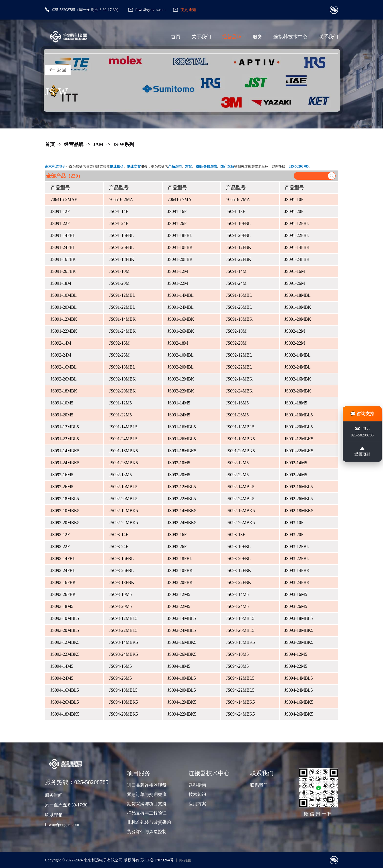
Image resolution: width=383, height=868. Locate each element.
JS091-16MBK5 (123, 451)
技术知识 (197, 794)
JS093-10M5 (120, 594)
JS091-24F (118, 223)
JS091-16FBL (121, 235)
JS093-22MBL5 (123, 630)
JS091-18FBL (180, 235)
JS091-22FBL (297, 235)
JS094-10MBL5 (182, 678)
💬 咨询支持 (362, 413)
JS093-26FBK (63, 594)
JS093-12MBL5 (123, 618)
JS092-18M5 (120, 475)
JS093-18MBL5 (299, 618)
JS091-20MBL (64, 307)
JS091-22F (60, 223)
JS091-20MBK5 (240, 451)
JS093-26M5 (296, 606)
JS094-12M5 (296, 654)
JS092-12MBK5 (123, 511)
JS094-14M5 (62, 666)
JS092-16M (119, 343)
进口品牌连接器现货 (147, 785)
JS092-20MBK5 (65, 523)
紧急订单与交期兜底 (147, 794)
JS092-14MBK (239, 379)
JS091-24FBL (63, 247)
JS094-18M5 (179, 666)
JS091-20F (294, 212)
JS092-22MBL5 (182, 499)
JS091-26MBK (181, 331)
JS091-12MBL (122, 295)
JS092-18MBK (64, 391)
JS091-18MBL (298, 295)
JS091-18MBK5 (182, 451)
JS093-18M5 (62, 606)
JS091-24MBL (181, 307)
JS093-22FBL (297, 559)
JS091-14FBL (63, 235)
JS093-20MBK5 (299, 642)
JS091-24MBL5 (123, 439)
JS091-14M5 (179, 403)
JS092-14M (61, 343)
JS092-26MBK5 (240, 523)
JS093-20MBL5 (65, 630)
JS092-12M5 (237, 463)
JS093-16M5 (296, 594)
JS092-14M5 (296, 463)
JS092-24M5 (296, 475)
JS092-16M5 (62, 475)
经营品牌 (232, 37)
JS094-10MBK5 (123, 702)
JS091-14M (236, 271)
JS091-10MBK (298, 307)
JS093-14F (118, 535)
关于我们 (201, 37)
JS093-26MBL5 (240, 630)
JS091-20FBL (238, 235)
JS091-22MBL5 (65, 439)
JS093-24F (118, 547)
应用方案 (197, 804)
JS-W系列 (124, 144)
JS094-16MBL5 (65, 690)
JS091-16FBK (63, 259)
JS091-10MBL (64, 295)
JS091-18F (235, 212)
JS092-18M (178, 343)
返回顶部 (362, 452)
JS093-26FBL (121, 571)
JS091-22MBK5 (299, 451)
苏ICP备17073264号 (157, 860)
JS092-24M (61, 355)
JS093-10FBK (180, 571)
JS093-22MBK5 (65, 654)
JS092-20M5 (179, 475)
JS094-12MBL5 (240, 678)
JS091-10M (119, 271)
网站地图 (185, 860)
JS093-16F (177, 535)
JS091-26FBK (63, 271)
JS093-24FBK (297, 582)
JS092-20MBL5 (123, 499)
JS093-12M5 (179, 594)
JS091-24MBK (122, 331)
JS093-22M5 (179, 606)
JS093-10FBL (238, 547)
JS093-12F (60, 535)
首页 (176, 37)
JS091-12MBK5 (299, 439)
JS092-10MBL (181, 355)
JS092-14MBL (298, 355)
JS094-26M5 (120, 678)
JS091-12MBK (64, 319)
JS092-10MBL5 (123, 487)
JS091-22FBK (239, 259)
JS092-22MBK (181, 391)
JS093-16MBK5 (182, 642)
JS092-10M (236, 331)
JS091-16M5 (237, 403)
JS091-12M (178, 271)
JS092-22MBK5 (123, 523)
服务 (257, 37)
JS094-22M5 (296, 666)
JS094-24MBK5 (240, 714)
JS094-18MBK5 (65, 714)
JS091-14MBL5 (123, 427)
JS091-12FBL (297, 223)
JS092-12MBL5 (182, 487)
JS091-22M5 (120, 415)
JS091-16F (177, 212)
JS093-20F (294, 535)
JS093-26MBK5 (182, 654)
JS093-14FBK (297, 571)
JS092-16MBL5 (299, 487)
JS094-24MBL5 (299, 690)
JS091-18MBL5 (240, 427)
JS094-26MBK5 (299, 714)
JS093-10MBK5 (299, 630)
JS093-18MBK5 (240, 642)
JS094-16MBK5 (299, 702)
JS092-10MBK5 (65, 511)
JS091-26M (295, 283)
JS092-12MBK (181, 379)
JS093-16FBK (63, 582)
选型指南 (197, 785)
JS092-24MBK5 (182, 523)
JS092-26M (119, 355)
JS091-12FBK (239, 247)
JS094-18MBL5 (123, 690)
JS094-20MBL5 (182, 690)
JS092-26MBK (298, 391)
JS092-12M (295, 331)
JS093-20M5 (120, 606)
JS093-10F (294, 523)
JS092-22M (295, 343)
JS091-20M (119, 283)
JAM (98, 144)
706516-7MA (238, 200)
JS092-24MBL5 (240, 499)
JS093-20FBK (180, 582)
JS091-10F (294, 200)
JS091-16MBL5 (182, 427)
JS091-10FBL (238, 223)
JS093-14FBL (63, 559)
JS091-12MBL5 (65, 427)
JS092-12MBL (239, 355)
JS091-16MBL (239, 295)
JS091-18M (61, 283)
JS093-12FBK (239, 571)
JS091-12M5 (120, 403)
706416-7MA (180, 200)
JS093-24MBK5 (123, 654)
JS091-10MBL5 (299, 415)
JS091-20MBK (298, 319)
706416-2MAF (64, 200)
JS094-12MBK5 (182, 702)
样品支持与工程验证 (147, 813)
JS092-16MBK (298, 379)
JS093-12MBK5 (65, 642)
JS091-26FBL (121, 247)
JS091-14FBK (297, 247)
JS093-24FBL (63, 571)
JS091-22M (178, 283)
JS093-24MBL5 (182, 630)
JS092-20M (236, 343)
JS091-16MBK (181, 319)
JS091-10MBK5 (240, 439)
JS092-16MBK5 (240, 511)
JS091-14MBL (181, 295)
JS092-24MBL (298, 367)
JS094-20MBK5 (123, 714)
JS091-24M (236, 283)
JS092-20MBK (122, 391)
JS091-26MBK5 (123, 463)
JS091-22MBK (64, 331)
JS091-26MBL (239, 307)
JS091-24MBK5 (65, 463)
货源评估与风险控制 (147, 832)
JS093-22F (60, 547)
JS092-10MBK (122, 379)
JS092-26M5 (62, 487)
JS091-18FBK (122, 259)
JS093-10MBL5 (65, 618)
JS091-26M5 (237, 415)
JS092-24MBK (239, 391)
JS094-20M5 (237, 666)
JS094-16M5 (120, 666)
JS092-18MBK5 (299, 511)
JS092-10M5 (179, 463)
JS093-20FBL (238, 559)
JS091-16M (295, 271)
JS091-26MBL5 (182, 439)
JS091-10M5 (62, 403)
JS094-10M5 (237, 654)
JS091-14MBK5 (65, 451)
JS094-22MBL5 (240, 690)
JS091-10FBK (180, 247)
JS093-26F (177, 547)
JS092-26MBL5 (299, 499)
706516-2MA (121, 200)
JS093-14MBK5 (123, 642)
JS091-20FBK (180, 259)
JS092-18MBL (122, 367)
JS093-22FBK (239, 582)
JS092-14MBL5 (240, 487)
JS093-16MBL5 (240, 618)
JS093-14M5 (237, 594)
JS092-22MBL (239, 367)
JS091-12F (60, 212)
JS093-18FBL (180, 559)
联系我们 (328, 37)
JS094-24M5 (62, 678)
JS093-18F (235, 535)
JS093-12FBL (297, 547)
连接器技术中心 (290, 37)
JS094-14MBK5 (240, 702)
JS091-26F (177, 223)
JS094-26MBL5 (65, 702)
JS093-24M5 (237, 606)
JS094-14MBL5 (299, 678)
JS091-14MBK (122, 319)
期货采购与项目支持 (147, 804)
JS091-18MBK (239, 319)
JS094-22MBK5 (182, 714)
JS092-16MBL (64, 367)
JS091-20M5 (62, 415)
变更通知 (188, 10)
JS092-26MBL (64, 379)
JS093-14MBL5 (182, 618)
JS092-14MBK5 (182, 511)
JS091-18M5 (296, 403)
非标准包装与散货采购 (149, 822)
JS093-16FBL (121, 559)
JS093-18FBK (122, 582)
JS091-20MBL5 (299, 427)
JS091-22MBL (122, 307)
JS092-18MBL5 (65, 499)
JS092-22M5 (237, 475)
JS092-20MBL (181, 367)
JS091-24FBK (297, 259)
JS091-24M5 (179, 415)
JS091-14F (118, 212)
